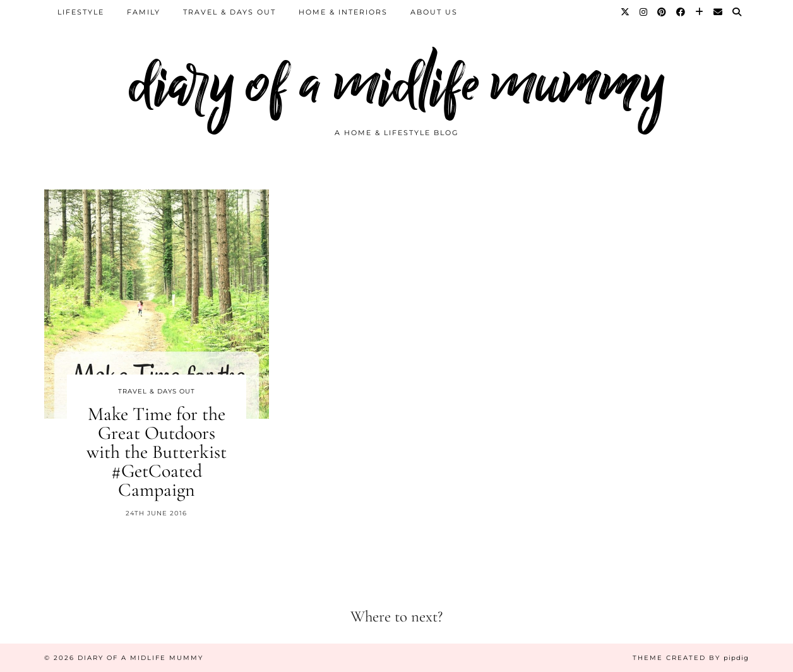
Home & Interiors (343, 12)
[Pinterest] (662, 12)
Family (144, 12)
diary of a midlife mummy (397, 84)
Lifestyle (81, 12)
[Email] (718, 12)
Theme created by (691, 658)
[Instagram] (644, 12)
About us (434, 12)
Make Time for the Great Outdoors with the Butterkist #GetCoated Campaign (157, 452)
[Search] (737, 12)
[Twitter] (626, 12)
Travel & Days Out (230, 12)
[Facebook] (681, 12)
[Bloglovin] (700, 12)
